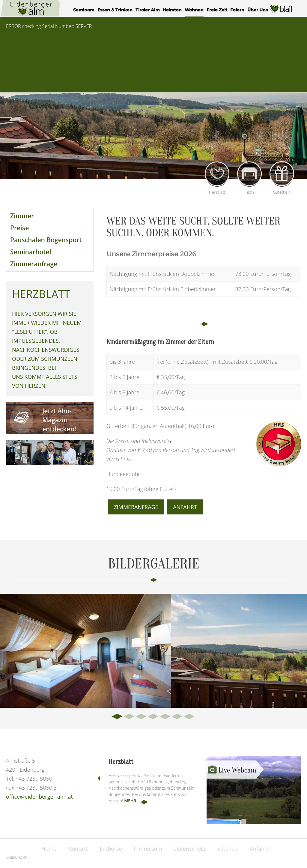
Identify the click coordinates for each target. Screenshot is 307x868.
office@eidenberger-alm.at (39, 797)
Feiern (237, 10)
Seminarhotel (31, 252)
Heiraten (172, 10)
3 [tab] (142, 717)
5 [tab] (165, 717)
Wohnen (194, 10)
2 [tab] (130, 717)
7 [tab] (189, 717)
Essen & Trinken (115, 10)
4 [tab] (153, 717)
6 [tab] (177, 717)
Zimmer (22, 216)
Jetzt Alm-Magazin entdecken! (59, 420)
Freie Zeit (217, 10)
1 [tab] (118, 717)
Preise (19, 228)
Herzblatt (281, 11)
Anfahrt (185, 507)
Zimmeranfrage (34, 264)
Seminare (84, 10)
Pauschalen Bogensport (46, 240)
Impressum (148, 848)
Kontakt (78, 848)
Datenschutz (190, 848)
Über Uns (258, 10)
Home (48, 848)
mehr (130, 801)
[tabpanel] (85, 651)
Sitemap (228, 848)
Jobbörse (111, 848)
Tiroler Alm (148, 10)
